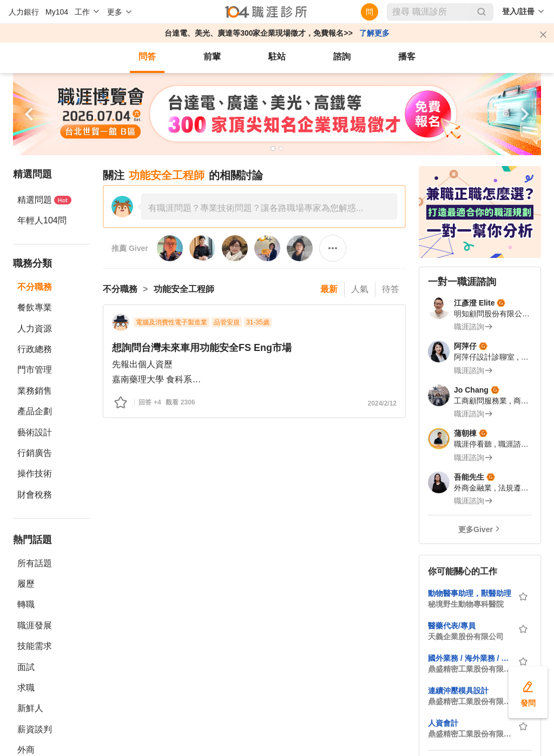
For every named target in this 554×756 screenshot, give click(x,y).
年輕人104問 (42, 220)
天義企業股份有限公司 (466, 636)
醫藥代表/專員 (452, 626)
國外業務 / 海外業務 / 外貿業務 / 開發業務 (470, 658)
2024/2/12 (382, 403)
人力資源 (35, 329)
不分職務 (35, 287)
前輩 (212, 57)
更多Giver (476, 529)
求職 (26, 688)
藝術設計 (35, 432)
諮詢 (342, 57)
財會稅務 (35, 495)
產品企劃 (35, 411)
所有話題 (35, 563)
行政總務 (35, 349)
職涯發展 (35, 625)
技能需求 (35, 646)
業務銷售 (35, 391)
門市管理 (35, 370)
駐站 (277, 57)
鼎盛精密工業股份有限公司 (470, 669)
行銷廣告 (35, 453)
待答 (391, 289)
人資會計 (443, 723)
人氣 (360, 289)
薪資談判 (35, 729)
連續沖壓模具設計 (458, 691)
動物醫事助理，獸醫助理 (470, 593)
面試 (26, 667)
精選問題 (44, 200)
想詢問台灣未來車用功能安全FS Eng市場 (202, 348)
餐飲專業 (35, 307)
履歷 (26, 584)
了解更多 (374, 33)
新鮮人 (30, 708)
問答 (147, 57)
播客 (407, 57)
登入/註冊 (518, 11)
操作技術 (35, 473)
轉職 (26, 604)
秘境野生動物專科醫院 (466, 604)
